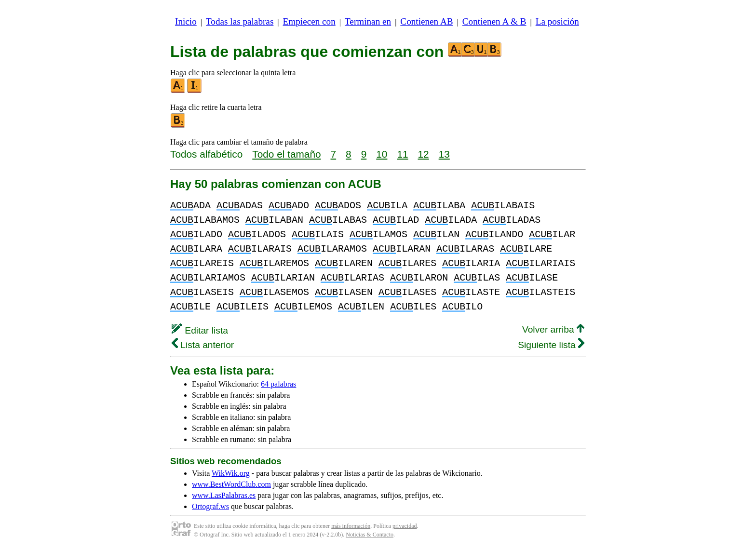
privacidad (405, 526)
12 (424, 154)
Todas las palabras (240, 21)
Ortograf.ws (210, 506)
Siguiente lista (551, 345)
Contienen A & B (494, 21)
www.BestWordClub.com (231, 484)
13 (444, 154)
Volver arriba (553, 329)
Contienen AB (426, 21)
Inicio (186, 21)
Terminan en (368, 21)
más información (351, 526)
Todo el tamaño (286, 154)
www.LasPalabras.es (224, 495)
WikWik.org (231, 473)
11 (402, 154)
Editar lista (200, 330)
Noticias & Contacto (370, 535)
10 (382, 154)
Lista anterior (203, 345)
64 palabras (278, 384)
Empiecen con (309, 21)
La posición (557, 21)
